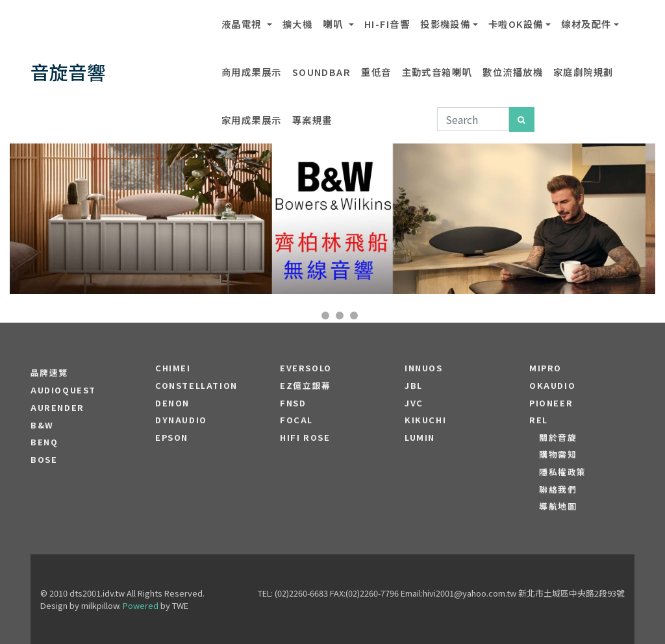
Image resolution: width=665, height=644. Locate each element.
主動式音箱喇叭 (437, 72)
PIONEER (551, 403)
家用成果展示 (252, 120)
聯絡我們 (558, 489)
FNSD (293, 403)
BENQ (44, 442)
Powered (141, 605)
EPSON (172, 438)
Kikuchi (425, 420)
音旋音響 (68, 72)
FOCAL (296, 420)
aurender (57, 408)
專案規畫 (312, 120)
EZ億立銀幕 (306, 386)
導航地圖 (558, 506)
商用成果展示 (252, 72)
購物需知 (558, 454)
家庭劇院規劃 (583, 72)
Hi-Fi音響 (387, 24)
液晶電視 (243, 24)
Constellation (196, 386)
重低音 (376, 72)
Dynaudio (181, 420)
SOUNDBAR (322, 72)
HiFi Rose (305, 438)
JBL (414, 386)
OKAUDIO (552, 386)
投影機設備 (445, 24)
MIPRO (546, 368)
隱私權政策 (563, 472)
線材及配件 (586, 24)
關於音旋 (558, 438)
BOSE (44, 460)
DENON (172, 403)
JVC (414, 403)
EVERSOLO (306, 368)
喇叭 (334, 24)
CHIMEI (173, 368)
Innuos (424, 368)
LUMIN (420, 438)
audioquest (63, 390)
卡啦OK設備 (516, 24)
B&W (42, 425)
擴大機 (297, 24)
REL (539, 420)
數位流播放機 (513, 72)
